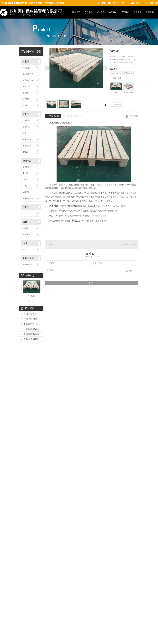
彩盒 (24, 133)
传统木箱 (26, 87)
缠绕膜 (25, 228)
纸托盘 (25, 152)
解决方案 (101, 12)
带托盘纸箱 (27, 146)
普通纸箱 (26, 120)
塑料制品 (27, 161)
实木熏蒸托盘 (28, 74)
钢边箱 (25, 93)
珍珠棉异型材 (28, 198)
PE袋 (25, 186)
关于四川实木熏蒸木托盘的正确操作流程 (32, 319)
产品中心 (89, 12)
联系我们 (150, 12)
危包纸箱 (26, 127)
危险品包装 (28, 258)
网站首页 (76, 12)
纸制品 (26, 114)
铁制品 (26, 207)
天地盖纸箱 (27, 139)
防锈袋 (25, 179)
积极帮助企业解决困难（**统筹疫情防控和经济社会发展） (32, 329)
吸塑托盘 (26, 167)
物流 (25, 243)
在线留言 (117, 105)
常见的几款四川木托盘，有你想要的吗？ (32, 314)
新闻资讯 (138, 12)
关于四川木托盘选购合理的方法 (32, 334)
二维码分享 (134, 116)
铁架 (24, 213)
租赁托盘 (26, 99)
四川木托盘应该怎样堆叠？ (32, 339)
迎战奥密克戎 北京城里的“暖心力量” (32, 324)
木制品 (26, 62)
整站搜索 (154, 3)
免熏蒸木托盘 (28, 80)
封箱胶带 (26, 235)
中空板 (25, 173)
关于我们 (125, 12)
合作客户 (113, 12)
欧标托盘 (26, 105)
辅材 (25, 222)
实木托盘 (26, 68)
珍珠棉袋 (26, 192)
